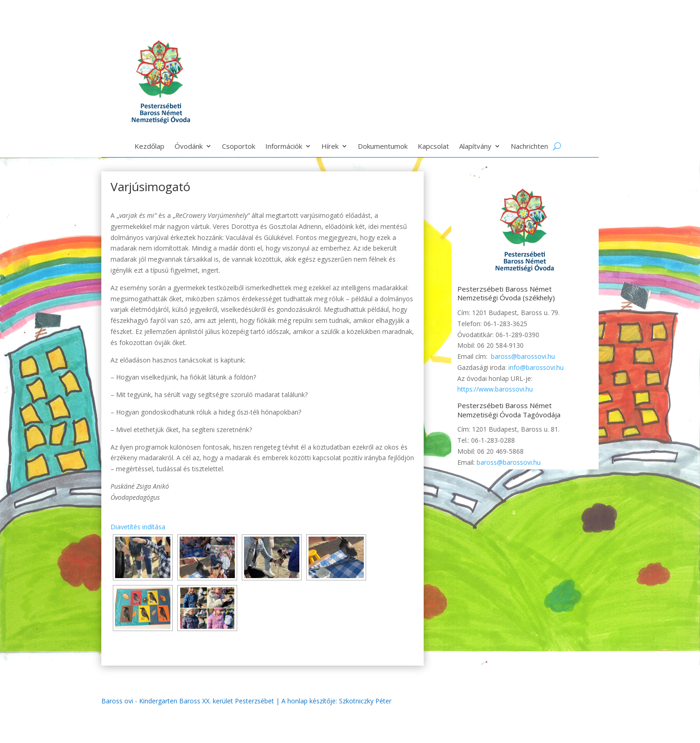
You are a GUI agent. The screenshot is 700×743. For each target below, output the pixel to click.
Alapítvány (475, 147)
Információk (284, 147)
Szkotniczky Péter (365, 701)
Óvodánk (189, 147)
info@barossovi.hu (536, 367)
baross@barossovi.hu (523, 356)
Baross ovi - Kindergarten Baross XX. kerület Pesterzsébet (188, 701)
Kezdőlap (149, 147)
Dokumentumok (383, 147)
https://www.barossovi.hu (495, 389)
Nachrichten (529, 147)
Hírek (330, 147)
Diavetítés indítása (138, 527)
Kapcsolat (433, 147)
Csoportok (239, 147)
